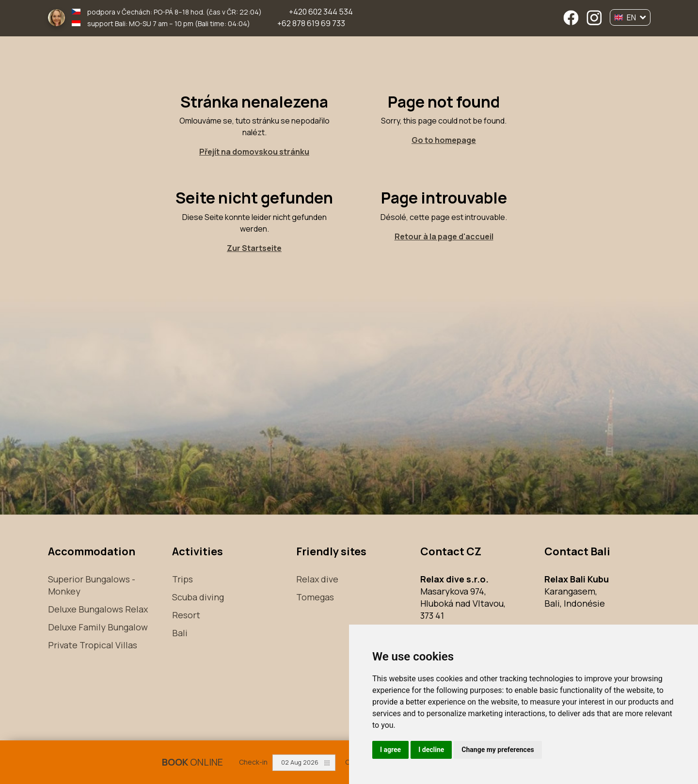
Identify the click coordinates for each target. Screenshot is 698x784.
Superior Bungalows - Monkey (92, 585)
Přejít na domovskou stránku (254, 152)
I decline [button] (431, 750)
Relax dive (317, 579)
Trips (182, 579)
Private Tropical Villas (93, 645)
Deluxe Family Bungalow (98, 627)
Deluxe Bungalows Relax (98, 609)
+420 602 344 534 (321, 12)
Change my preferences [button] (498, 750)
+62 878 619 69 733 (311, 23)
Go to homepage (444, 140)
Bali (180, 633)
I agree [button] (390, 750)
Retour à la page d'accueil (444, 236)
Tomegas (315, 597)
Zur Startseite (254, 248)
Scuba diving (198, 597)
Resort (186, 615)
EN (630, 17)
